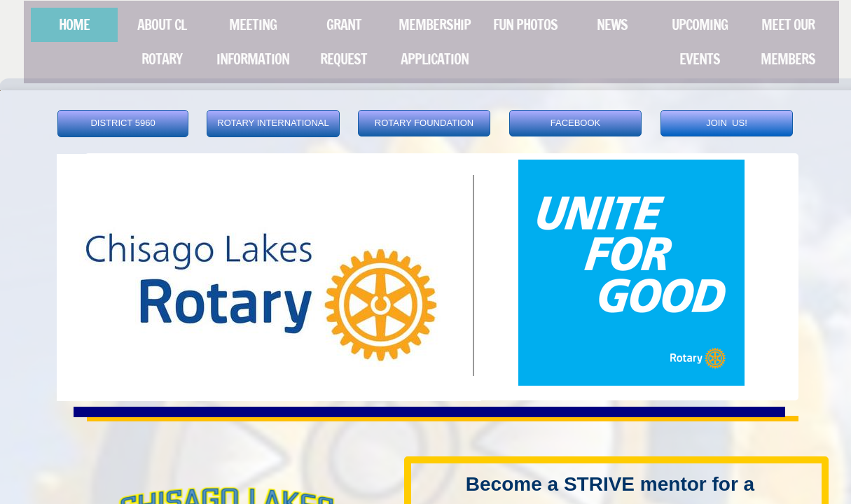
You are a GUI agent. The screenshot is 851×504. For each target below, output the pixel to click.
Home (74, 25)
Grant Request (344, 42)
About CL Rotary (162, 42)
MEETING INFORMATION (253, 42)
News (612, 25)
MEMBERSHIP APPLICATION (435, 42)
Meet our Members (788, 42)
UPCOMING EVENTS (700, 42)
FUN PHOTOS (525, 25)
